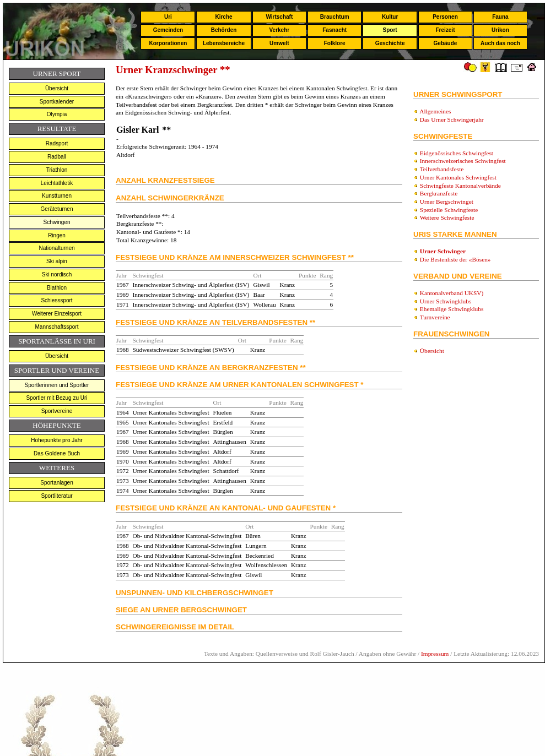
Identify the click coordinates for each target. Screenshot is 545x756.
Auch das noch (500, 43)
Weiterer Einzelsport (57, 314)
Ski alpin (57, 261)
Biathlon (57, 288)
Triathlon (57, 170)
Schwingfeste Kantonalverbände (460, 186)
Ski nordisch (57, 274)
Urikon (500, 30)
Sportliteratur (56, 496)
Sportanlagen (57, 483)
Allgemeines (435, 111)
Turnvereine (435, 317)
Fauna (500, 17)
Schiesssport (56, 300)
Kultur (390, 17)
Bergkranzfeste (439, 193)
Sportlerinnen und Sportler (57, 385)
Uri (168, 17)
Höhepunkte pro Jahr (56, 440)
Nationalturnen (56, 248)
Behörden (224, 30)
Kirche (223, 17)
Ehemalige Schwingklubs (452, 309)
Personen (445, 17)
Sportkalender (57, 102)
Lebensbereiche (224, 43)
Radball (57, 157)
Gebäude (446, 43)
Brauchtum (335, 17)
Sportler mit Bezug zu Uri (56, 398)
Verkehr (279, 30)
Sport (390, 30)
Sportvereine (57, 411)
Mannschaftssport (57, 327)
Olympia (57, 114)
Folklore (335, 43)
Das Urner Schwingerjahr (452, 119)
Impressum (435, 654)
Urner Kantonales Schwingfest (458, 177)
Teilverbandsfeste (442, 169)
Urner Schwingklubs (446, 301)
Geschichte (390, 43)
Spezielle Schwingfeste (449, 210)
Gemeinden (168, 30)
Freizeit (445, 30)
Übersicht (57, 88)
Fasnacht (334, 30)
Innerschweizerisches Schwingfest (463, 161)
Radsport (57, 143)
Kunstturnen (57, 196)
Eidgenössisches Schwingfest (457, 153)
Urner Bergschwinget (447, 202)
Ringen (57, 235)
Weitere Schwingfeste (447, 217)
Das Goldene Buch (57, 453)
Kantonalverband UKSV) (452, 293)
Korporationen (168, 43)
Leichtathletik (57, 183)
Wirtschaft (279, 17)
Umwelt (279, 43)
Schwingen (57, 222)
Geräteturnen (57, 209)
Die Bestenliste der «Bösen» (455, 259)
